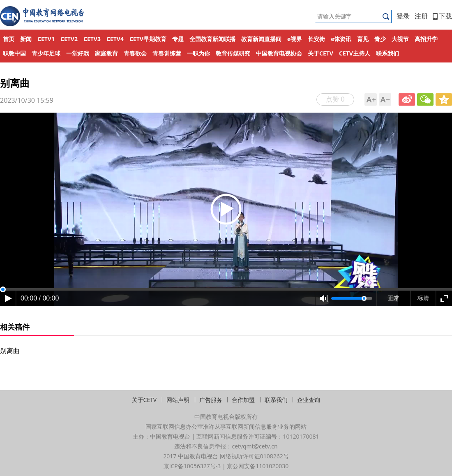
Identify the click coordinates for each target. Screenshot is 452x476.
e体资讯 (341, 39)
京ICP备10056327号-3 (192, 466)
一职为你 (198, 53)
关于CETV (321, 53)
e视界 (295, 39)
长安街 (316, 39)
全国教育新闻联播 (212, 39)
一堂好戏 (78, 53)
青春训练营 (167, 53)
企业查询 (309, 400)
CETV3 (92, 39)
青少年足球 (46, 53)
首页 (9, 39)
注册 (421, 16)
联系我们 (387, 53)
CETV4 (115, 39)
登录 (403, 16)
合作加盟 (243, 400)
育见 (363, 39)
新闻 (26, 39)
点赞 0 (335, 99)
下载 (442, 16)
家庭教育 (106, 53)
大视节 (400, 39)
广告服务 (211, 400)
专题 (178, 39)
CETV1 (46, 39)
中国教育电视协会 (279, 53)
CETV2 (69, 39)
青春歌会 (135, 53)
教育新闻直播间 (261, 39)
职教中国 (14, 53)
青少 (380, 39)
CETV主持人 (355, 53)
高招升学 (426, 39)
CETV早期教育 (148, 39)
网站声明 (178, 400)
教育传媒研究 (233, 53)
